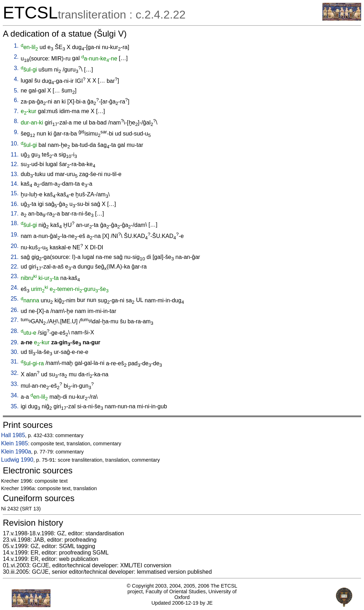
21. (15, 257)
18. (15, 223)
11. (15, 155)
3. (16, 68)
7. (16, 111)
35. (15, 406)
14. (15, 184)
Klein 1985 (15, 443)
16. (15, 204)
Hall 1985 (13, 435)
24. (15, 288)
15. (15, 193)
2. (16, 57)
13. (15, 174)
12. (15, 164)
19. (15, 235)
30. (15, 352)
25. (15, 299)
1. (16, 46)
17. (15, 214)
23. (15, 276)
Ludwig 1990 (17, 460)
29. (15, 342)
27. (15, 320)
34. (15, 395)
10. (15, 144)
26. (15, 310)
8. (16, 121)
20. (15, 246)
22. (15, 267)
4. (16, 79)
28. (15, 331)
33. (15, 384)
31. (15, 362)
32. (15, 373)
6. (16, 100)
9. (16, 132)
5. (16, 91)
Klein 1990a (16, 452)
